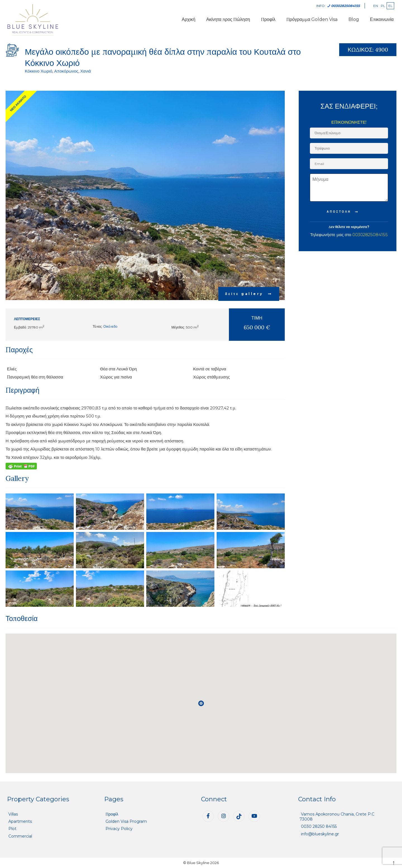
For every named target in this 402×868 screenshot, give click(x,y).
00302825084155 (370, 235)
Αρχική (189, 19)
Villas (13, 814)
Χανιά (86, 71)
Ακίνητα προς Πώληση (228, 19)
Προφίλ (268, 19)
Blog (354, 19)
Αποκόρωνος (66, 71)
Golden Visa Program (126, 821)
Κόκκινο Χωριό (39, 71)
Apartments (20, 821)
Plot (12, 829)
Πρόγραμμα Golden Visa (312, 19)
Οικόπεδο (110, 326)
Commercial (20, 836)
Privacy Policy (119, 829)
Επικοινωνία (382, 19)
